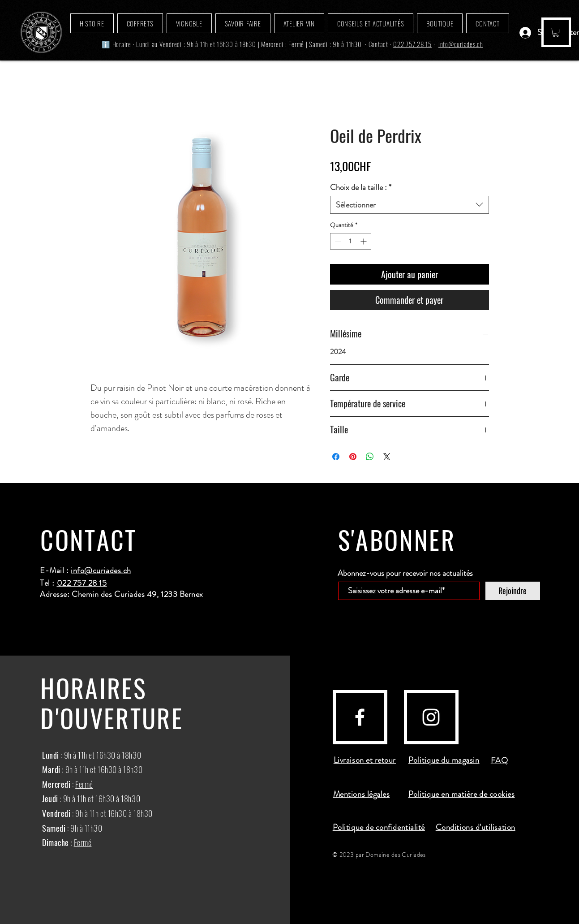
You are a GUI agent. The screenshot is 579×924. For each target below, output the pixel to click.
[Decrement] (337, 241)
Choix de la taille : (361, 187)
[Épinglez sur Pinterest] (353, 457)
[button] (556, 32)
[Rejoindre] (513, 591)
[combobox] (410, 205)
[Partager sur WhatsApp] (370, 457)
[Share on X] (387, 457)
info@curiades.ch (461, 44)
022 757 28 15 (412, 44)
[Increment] (364, 241)
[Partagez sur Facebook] (336, 457)
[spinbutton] (351, 241)
